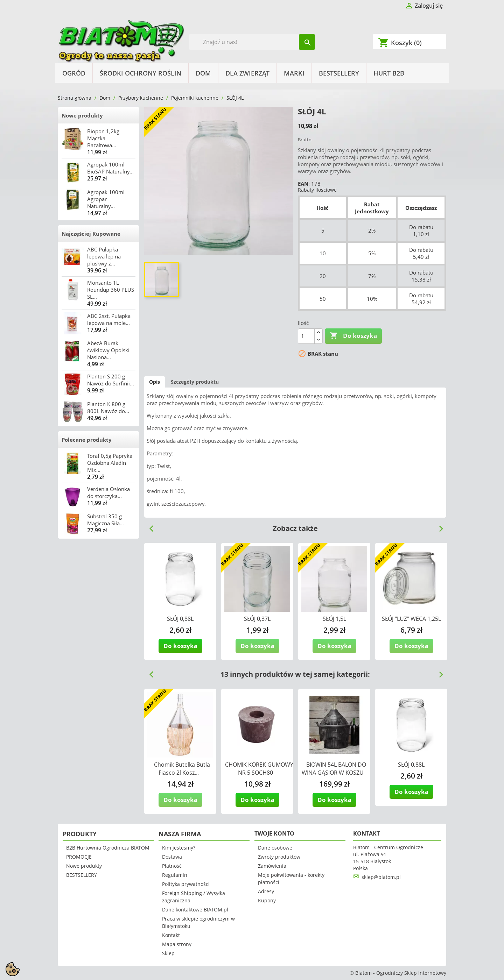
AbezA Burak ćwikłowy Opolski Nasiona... (108, 350)
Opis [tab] (155, 382)
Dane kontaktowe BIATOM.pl (195, 910)
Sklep (168, 953)
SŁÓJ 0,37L (257, 619)
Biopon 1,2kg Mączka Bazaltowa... (103, 138)
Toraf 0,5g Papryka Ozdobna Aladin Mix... (110, 463)
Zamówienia (272, 866)
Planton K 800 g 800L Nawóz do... (108, 407)
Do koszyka (353, 336)
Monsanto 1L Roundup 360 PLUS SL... (111, 290)
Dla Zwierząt (247, 73)
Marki (294, 73)
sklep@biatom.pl (381, 877)
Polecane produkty (87, 440)
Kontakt (171, 935)
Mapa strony (177, 944)
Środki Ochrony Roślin (141, 73)
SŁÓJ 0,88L (180, 619)
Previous (149, 526)
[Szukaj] (252, 42)
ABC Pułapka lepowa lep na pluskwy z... (104, 256)
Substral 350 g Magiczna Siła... (106, 520)
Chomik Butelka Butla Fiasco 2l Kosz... (182, 769)
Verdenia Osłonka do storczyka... (108, 492)
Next (438, 526)
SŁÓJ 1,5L (334, 619)
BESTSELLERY (339, 73)
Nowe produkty (82, 115)
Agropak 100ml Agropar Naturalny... (106, 199)
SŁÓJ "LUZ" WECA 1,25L (411, 619)
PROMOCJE (79, 857)
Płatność (172, 866)
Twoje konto (274, 833)
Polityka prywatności (186, 884)
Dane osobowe (275, 848)
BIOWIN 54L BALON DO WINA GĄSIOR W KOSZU (334, 769)
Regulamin (175, 875)
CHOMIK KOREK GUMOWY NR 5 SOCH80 (259, 769)
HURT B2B (389, 73)
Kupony (267, 900)
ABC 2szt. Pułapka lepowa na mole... (109, 319)
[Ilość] (306, 336)
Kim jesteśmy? (179, 848)
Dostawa (172, 857)
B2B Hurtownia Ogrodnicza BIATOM (108, 848)
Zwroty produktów (279, 857)
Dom (203, 73)
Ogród (74, 73)
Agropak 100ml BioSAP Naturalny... (110, 168)
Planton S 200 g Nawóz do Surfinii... (111, 380)
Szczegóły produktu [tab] (195, 382)
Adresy (266, 891)
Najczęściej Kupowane (91, 234)
